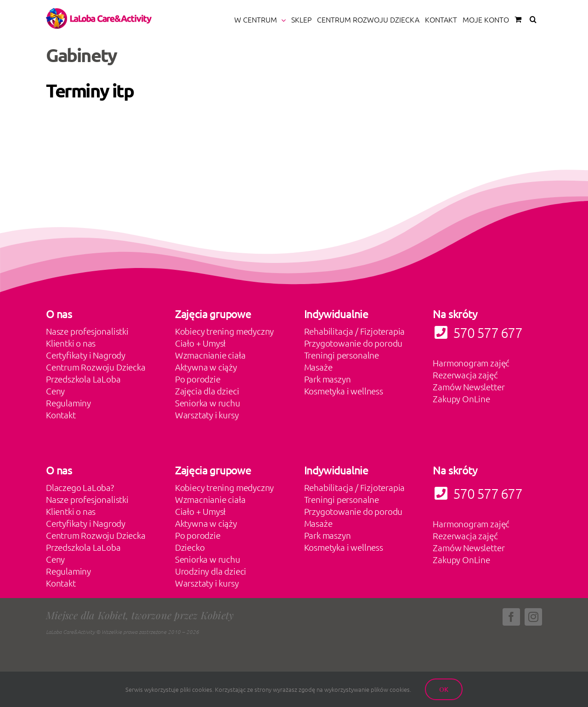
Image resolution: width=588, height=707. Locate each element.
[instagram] (533, 617)
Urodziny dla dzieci (211, 571)
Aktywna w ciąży (206, 367)
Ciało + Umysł (201, 343)
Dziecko (190, 547)
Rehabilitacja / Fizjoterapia (355, 331)
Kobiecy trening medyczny (224, 331)
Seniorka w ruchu (208, 403)
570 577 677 (477, 493)
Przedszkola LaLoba (83, 379)
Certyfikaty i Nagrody (86, 355)
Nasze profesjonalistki (87, 331)
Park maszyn (328, 379)
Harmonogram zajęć (471, 363)
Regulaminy (68, 403)
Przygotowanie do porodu (353, 343)
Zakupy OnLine (461, 399)
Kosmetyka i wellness (344, 391)
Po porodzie (198, 379)
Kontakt (61, 415)
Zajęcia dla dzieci (207, 391)
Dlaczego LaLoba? (80, 487)
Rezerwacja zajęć (465, 375)
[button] (533, 19)
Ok (444, 689)
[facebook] (511, 617)
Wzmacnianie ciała (210, 355)
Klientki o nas (71, 343)
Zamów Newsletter (469, 387)
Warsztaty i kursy (207, 415)
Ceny (55, 391)
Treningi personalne (342, 355)
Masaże (318, 367)
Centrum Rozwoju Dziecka (96, 367)
